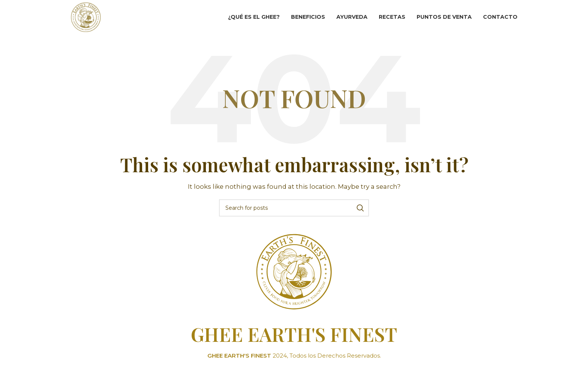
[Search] (294, 223)
